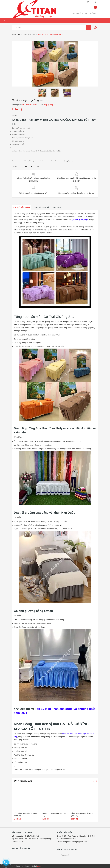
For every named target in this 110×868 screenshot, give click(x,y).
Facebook (65, 855)
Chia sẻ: (15, 167)
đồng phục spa (69, 161)
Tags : (14, 161)
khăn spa (43, 161)
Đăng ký (84, 13)
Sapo (39, 866)
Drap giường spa (31, 161)
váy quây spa (55, 161)
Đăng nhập (76, 13)
